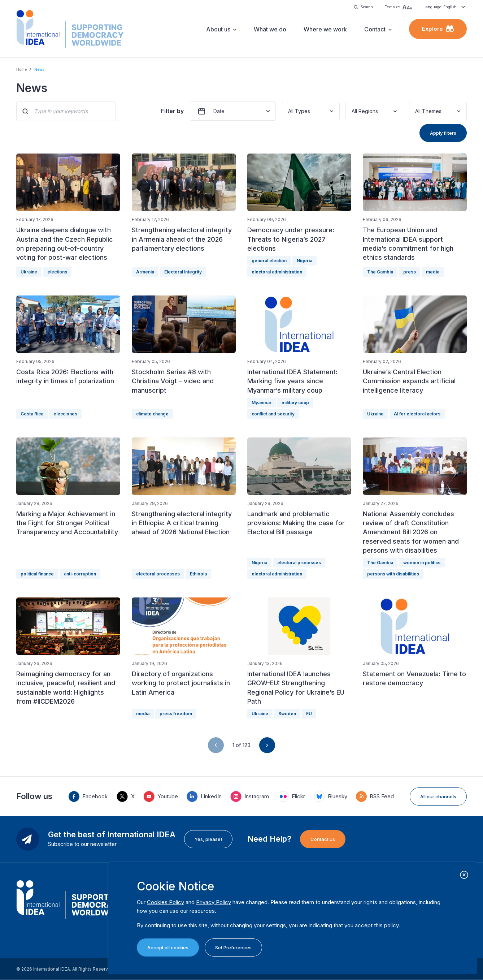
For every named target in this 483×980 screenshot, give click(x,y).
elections (57, 272)
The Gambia (380, 272)
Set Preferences (233, 947)
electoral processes (158, 574)
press (410, 272)
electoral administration (277, 272)
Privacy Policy (214, 902)
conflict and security (273, 414)
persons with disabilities (393, 574)
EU (309, 714)
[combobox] (289, 111)
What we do (270, 29)
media (433, 272)
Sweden (287, 714)
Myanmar (262, 403)
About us (218, 29)
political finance (37, 574)
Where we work (325, 29)
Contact (375, 29)
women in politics (422, 563)
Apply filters (443, 133)
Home (21, 69)
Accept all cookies (168, 947)
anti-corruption (80, 574)
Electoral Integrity (183, 272)
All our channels (438, 796)
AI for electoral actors (417, 414)
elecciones (65, 414)
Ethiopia (198, 574)
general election (269, 261)
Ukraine (29, 272)
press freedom (176, 714)
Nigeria (304, 261)
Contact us (323, 839)
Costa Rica (32, 414)
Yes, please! (208, 839)
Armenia (145, 272)
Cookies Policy (166, 902)
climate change (152, 414)
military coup (295, 403)
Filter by (172, 111)
